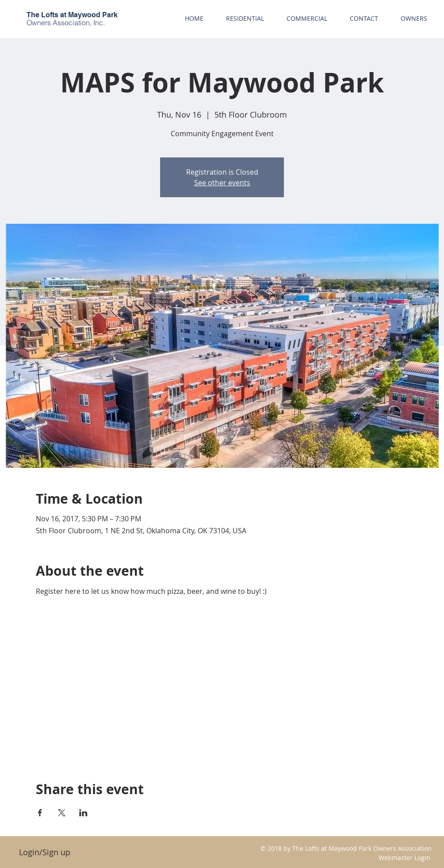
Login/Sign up (45, 852)
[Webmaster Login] (404, 857)
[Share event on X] (62, 813)
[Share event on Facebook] (40, 813)
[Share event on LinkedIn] (83, 813)
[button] (414, 18)
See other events (222, 183)
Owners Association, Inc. (66, 23)
